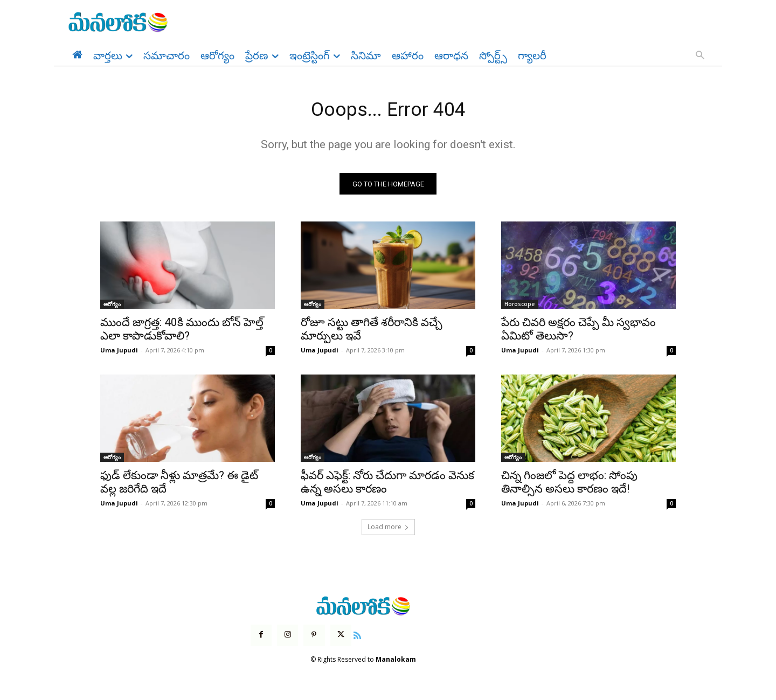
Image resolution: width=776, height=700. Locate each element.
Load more (388, 531)
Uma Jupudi (119, 354)
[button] (700, 56)
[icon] (357, 638)
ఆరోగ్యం (112, 308)
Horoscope (519, 308)
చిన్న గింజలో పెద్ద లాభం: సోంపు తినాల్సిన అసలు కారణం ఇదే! (569, 486)
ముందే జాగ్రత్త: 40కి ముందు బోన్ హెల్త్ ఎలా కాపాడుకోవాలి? (182, 333)
